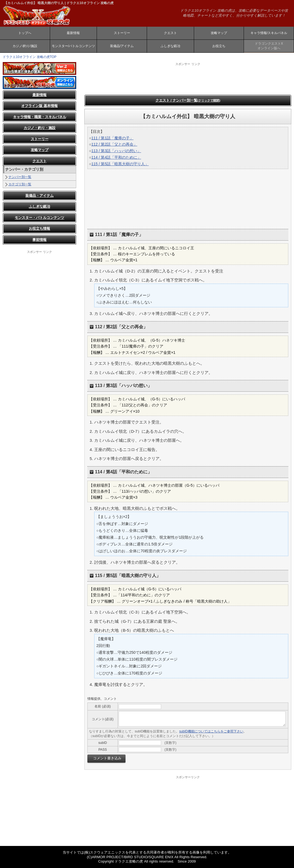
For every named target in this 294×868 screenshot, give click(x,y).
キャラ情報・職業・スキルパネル (40, 117)
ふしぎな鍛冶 (170, 46)
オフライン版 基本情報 (39, 106)
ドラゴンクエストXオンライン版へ (269, 46)
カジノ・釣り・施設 (40, 128)
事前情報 (39, 240)
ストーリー (122, 33)
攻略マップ (219, 33)
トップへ (25, 33)
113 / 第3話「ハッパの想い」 (116, 151)
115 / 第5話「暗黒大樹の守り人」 (120, 164)
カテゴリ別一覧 (20, 184)
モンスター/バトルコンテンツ (73, 46)
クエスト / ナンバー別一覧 (188, 100)
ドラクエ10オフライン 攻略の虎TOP (30, 57)
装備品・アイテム (39, 196)
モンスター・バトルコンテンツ (39, 218)
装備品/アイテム (122, 46)
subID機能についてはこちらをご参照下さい (211, 731)
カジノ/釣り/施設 (25, 46)
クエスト (170, 33)
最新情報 (73, 33)
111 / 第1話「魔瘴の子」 (112, 138)
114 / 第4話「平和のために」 (116, 157)
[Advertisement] (39, 281)
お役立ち (219, 46)
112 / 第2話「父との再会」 (114, 144)
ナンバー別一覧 (20, 177)
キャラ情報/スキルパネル (269, 33)
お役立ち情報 (39, 228)
